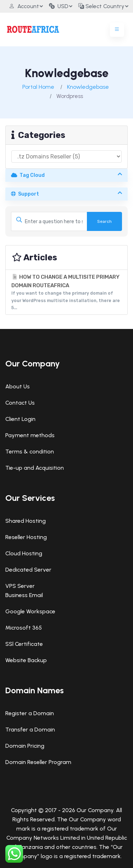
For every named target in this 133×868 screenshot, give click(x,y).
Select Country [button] (101, 6)
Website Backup (26, 660)
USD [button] (59, 6)
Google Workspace (30, 611)
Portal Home (38, 87)
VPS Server (20, 586)
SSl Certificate (24, 644)
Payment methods (30, 435)
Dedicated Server (28, 570)
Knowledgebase (88, 87)
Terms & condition (30, 452)
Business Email (24, 595)
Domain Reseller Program (38, 762)
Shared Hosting (26, 521)
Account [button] (24, 6)
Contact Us (20, 403)
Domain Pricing (25, 746)
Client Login (20, 419)
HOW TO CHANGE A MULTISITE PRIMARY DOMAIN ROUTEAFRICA (66, 293)
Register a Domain (30, 713)
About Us (18, 386)
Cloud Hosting (24, 553)
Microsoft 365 (24, 628)
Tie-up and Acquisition (35, 468)
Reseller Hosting (26, 537)
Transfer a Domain (30, 730)
